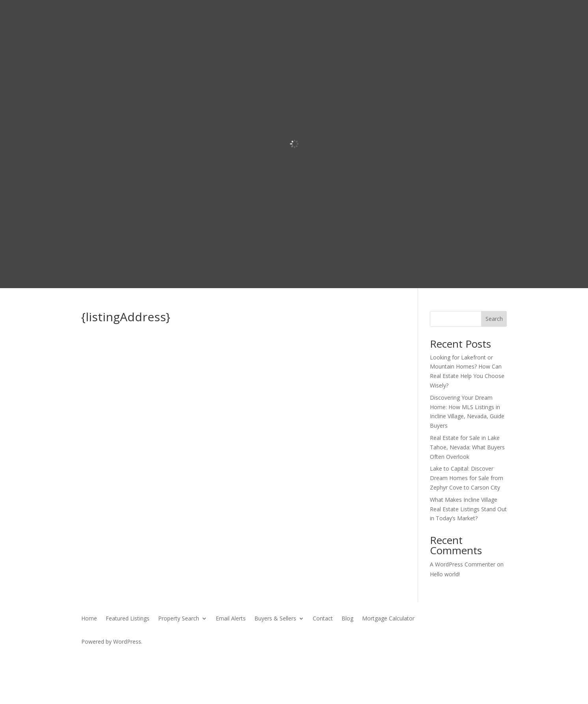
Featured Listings (128, 619)
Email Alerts (231, 619)
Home (89, 619)
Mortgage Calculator (388, 619)
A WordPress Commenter (463, 564)
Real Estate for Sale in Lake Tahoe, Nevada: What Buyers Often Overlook (467, 447)
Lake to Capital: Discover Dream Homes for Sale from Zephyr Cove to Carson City (467, 478)
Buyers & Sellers (275, 619)
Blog (347, 619)
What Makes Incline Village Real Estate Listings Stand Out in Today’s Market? (468, 509)
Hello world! (445, 574)
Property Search (179, 619)
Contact (323, 619)
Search (494, 319)
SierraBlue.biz (174, 657)
